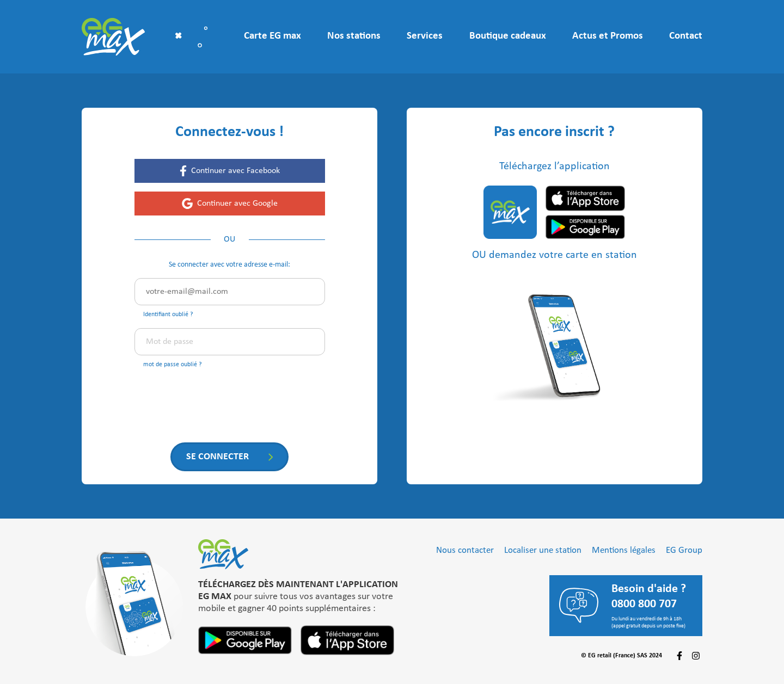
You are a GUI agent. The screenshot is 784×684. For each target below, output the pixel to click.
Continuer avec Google (237, 204)
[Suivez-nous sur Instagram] (696, 656)
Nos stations (354, 36)
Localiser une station (543, 550)
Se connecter (218, 457)
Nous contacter (465, 550)
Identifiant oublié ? (168, 315)
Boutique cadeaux (508, 36)
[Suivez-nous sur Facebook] (679, 656)
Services (425, 36)
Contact (686, 36)
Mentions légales (624, 550)
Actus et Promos (608, 36)
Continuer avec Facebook (235, 171)
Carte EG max (272, 36)
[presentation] (217, 399)
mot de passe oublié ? (173, 365)
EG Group (684, 550)
